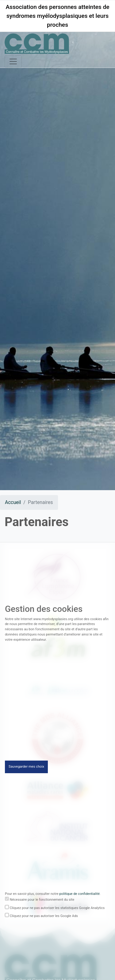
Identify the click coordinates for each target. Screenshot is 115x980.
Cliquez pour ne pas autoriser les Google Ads (44, 918)
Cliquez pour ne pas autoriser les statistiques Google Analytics (57, 909)
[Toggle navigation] (13, 61)
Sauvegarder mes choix (26, 768)
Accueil (13, 502)
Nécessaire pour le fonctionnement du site (42, 901)
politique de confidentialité (80, 896)
